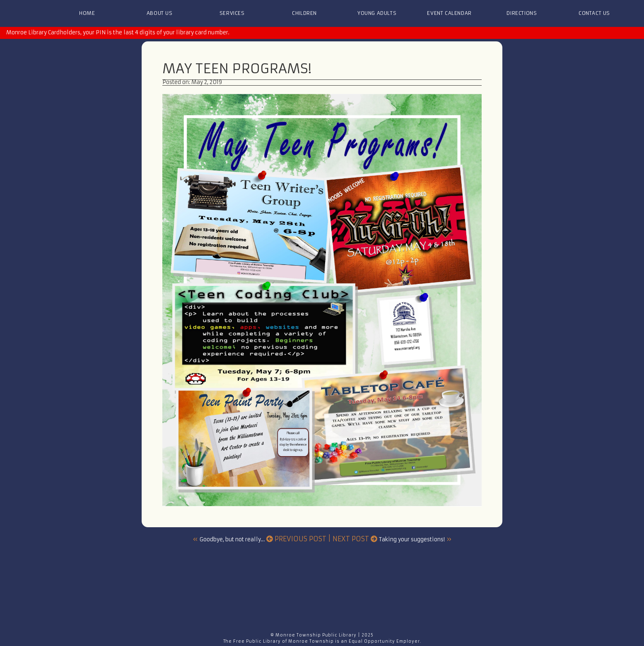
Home (87, 13)
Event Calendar (449, 13)
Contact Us (594, 13)
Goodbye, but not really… (232, 539)
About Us (160, 13)
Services (232, 13)
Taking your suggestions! (412, 539)
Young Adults (377, 13)
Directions (522, 13)
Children (304, 13)
